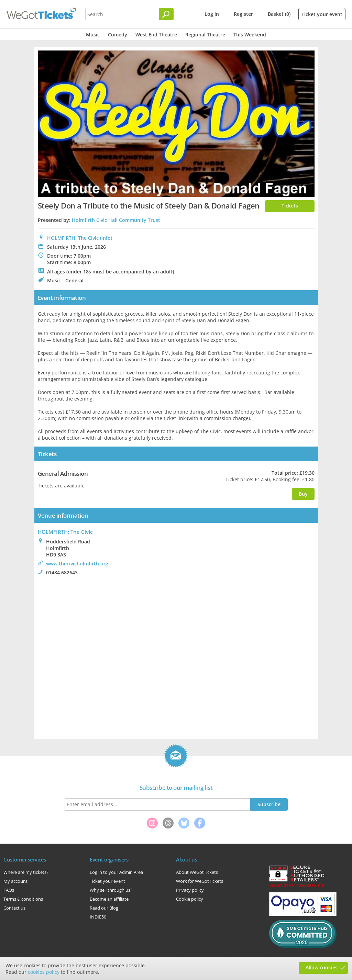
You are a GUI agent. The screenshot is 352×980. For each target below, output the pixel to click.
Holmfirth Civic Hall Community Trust (116, 220)
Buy (303, 494)
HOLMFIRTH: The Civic (73, 238)
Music (93, 35)
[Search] (166, 14)
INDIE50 (98, 917)
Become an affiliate (109, 899)
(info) (106, 238)
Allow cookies (322, 967)
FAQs (9, 890)
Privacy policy (190, 890)
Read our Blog (104, 908)
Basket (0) (279, 14)
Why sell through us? (111, 890)
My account (15, 881)
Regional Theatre (205, 35)
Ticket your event (322, 14)
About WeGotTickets (197, 872)
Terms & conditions (23, 899)
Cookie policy (190, 899)
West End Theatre (156, 35)
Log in (212, 14)
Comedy (118, 35)
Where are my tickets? (26, 872)
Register (243, 14)
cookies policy (44, 972)
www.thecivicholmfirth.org (77, 564)
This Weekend (250, 35)
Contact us (14, 908)
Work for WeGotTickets (200, 881)
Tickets (290, 206)
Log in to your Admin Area (116, 872)
